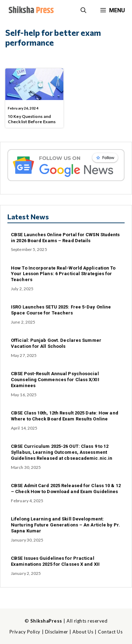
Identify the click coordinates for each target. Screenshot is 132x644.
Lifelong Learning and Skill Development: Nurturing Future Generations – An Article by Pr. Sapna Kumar (65, 525)
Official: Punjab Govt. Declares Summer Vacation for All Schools (56, 343)
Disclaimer (57, 632)
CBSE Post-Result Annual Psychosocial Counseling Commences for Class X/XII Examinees (55, 380)
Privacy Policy (25, 632)
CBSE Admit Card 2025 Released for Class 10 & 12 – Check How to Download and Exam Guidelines (66, 489)
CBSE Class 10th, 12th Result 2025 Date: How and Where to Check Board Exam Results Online (65, 416)
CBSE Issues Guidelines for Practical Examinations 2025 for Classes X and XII (55, 561)
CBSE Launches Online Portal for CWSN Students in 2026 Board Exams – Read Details (65, 238)
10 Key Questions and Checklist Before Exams (32, 119)
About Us (83, 632)
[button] (83, 11)
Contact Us (110, 632)
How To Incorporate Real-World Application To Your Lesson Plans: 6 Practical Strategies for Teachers (63, 274)
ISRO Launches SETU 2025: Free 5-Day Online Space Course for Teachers (61, 310)
